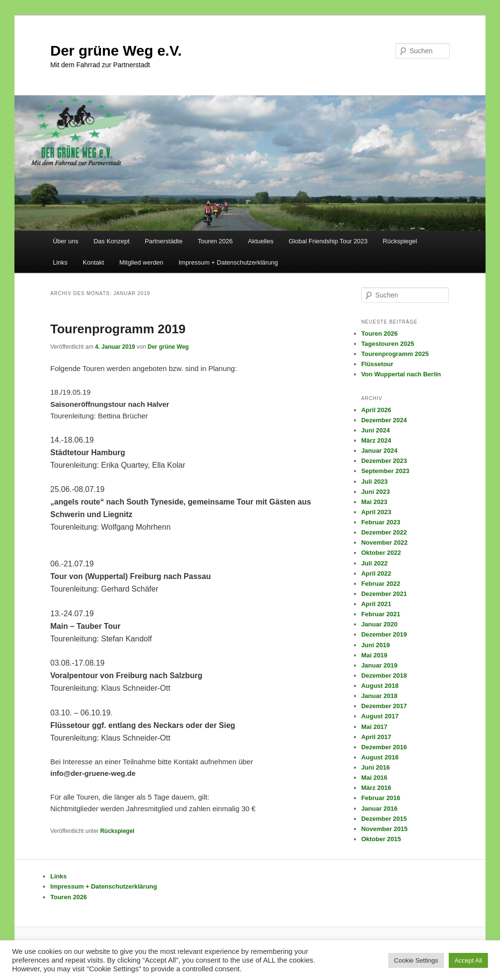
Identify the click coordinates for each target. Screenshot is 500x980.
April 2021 (376, 604)
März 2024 (376, 440)
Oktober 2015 (381, 839)
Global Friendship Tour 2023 (328, 241)
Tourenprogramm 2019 (118, 329)
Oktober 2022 (381, 553)
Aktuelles (261, 241)
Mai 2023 (374, 502)
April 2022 (376, 573)
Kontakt (93, 262)
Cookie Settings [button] (416, 960)
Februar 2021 (381, 614)
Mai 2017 (374, 727)
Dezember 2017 (384, 706)
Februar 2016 (381, 798)
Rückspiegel (400, 241)
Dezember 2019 (384, 634)
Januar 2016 (379, 809)
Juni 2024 (375, 430)
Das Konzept (111, 241)
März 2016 (376, 788)
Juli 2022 (375, 563)
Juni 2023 (375, 492)
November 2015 (384, 829)
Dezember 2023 (384, 461)
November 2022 (384, 542)
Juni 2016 (375, 767)
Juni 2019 (375, 645)
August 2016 (380, 757)
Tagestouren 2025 (388, 344)
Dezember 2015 (384, 819)
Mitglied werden (141, 262)
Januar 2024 (379, 451)
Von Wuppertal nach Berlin (401, 374)
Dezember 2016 (384, 747)
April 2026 (376, 410)
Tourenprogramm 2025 (395, 354)
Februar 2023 (381, 522)
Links (60, 262)
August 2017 (380, 716)
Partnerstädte (163, 241)
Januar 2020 (379, 624)
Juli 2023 (375, 482)
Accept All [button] (468, 960)
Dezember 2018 (384, 676)
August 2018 (380, 686)
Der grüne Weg (168, 347)
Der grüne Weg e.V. (116, 51)
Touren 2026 (215, 241)
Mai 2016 (374, 778)
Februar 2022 (381, 584)
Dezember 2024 (384, 420)
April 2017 (376, 737)
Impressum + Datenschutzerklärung (228, 262)
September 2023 (385, 471)
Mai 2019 (374, 655)
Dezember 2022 (384, 532)
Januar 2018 (379, 696)
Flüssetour (377, 364)
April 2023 (376, 512)
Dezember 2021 (384, 594)
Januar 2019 (379, 665)
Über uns (66, 241)
